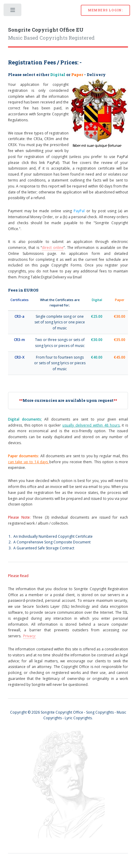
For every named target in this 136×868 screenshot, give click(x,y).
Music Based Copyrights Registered (51, 34)
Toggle (13, 11)
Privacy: (30, 636)
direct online (53, 248)
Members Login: (105, 10)
